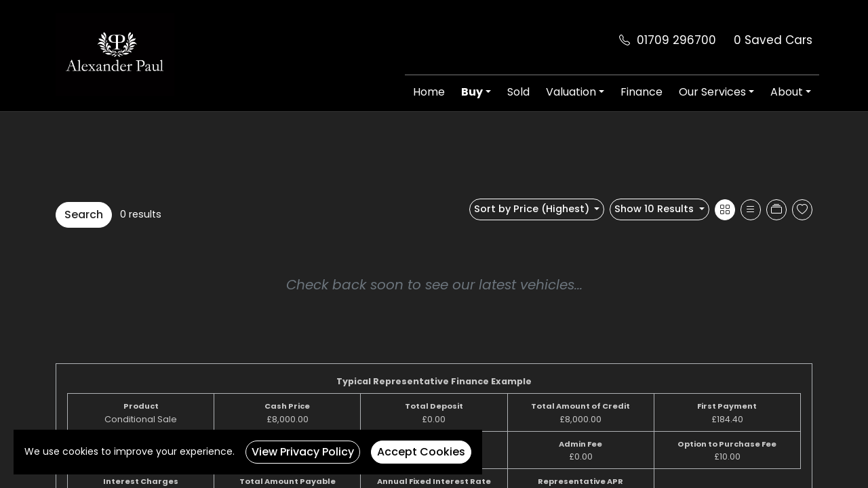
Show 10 (655, 209)
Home (429, 92)
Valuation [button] (571, 92)
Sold (518, 92)
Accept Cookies (421, 452)
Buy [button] (472, 92)
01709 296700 (676, 40)
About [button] (787, 92)
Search (84, 215)
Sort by (533, 209)
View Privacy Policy (303, 452)
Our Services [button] (712, 92)
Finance (642, 92)
